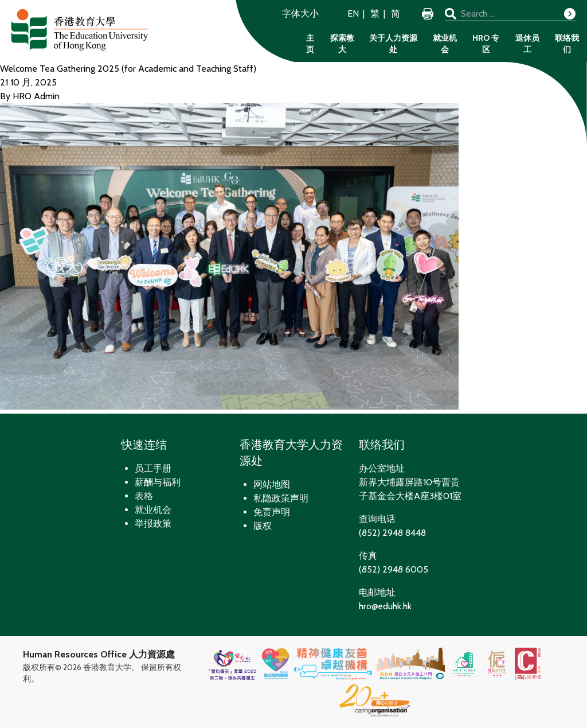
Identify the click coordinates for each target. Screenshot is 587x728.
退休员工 (527, 44)
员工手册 (153, 468)
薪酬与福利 (158, 482)
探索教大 (342, 44)
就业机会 (445, 44)
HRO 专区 (486, 44)
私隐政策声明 (281, 498)
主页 (310, 44)
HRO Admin (36, 96)
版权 (263, 526)
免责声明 (272, 512)
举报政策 (153, 523)
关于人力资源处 (393, 44)
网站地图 (272, 484)
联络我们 (567, 44)
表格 (144, 496)
